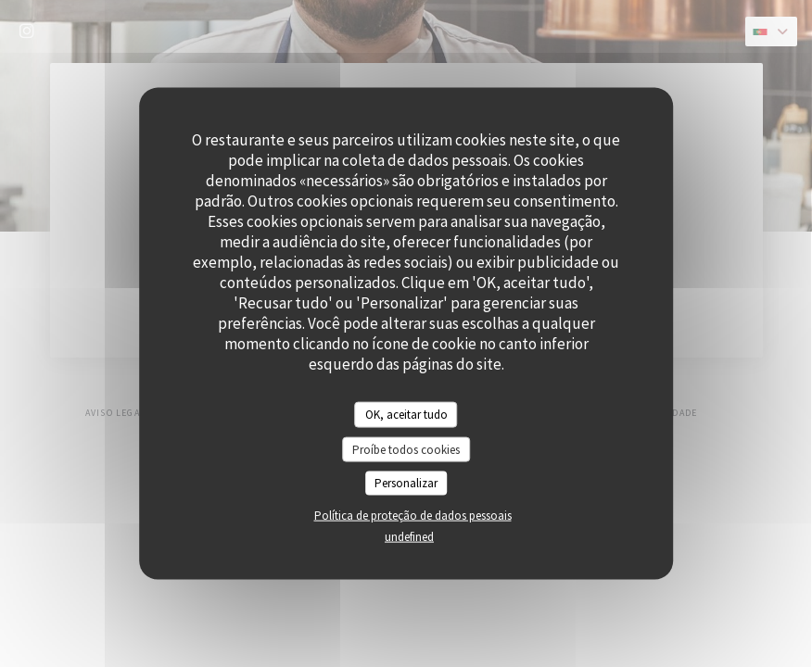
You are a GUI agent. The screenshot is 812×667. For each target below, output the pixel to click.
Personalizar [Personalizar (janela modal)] (406, 483)
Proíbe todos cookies (406, 449)
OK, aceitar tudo (406, 415)
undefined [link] (409, 536)
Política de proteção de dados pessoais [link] (413, 515)
